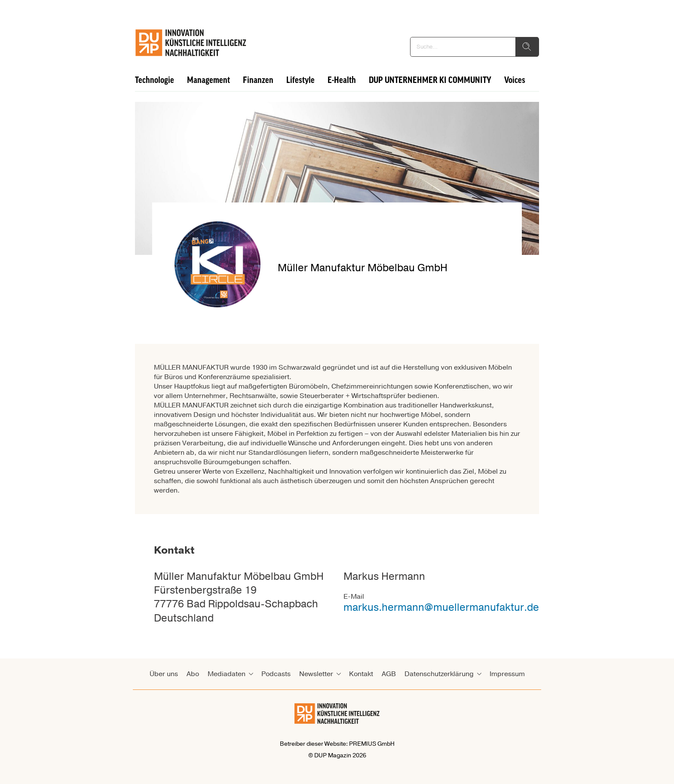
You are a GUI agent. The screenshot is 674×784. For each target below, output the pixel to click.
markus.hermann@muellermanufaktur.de (441, 607)
